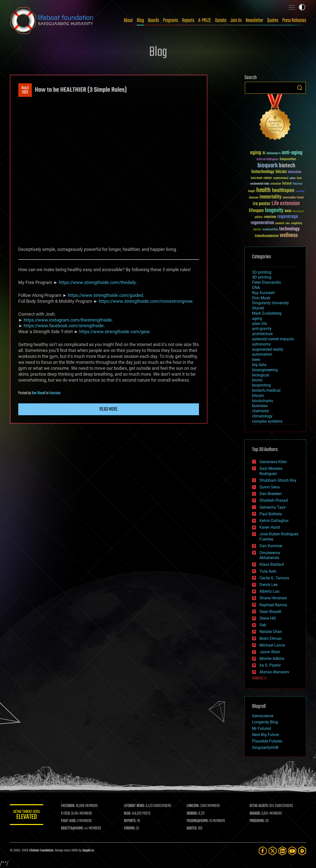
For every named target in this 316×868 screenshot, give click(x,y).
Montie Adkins (272, 659)
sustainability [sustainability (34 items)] (270, 230)
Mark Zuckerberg (267, 313)
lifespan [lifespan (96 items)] (256, 211)
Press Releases (294, 21)
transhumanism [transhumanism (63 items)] (267, 236)
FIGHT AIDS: (70, 821)
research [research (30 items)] (280, 224)
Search (300, 88)
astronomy (261, 344)
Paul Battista (271, 514)
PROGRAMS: (257, 821)
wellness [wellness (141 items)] (289, 236)
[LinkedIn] (282, 851)
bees (256, 359)
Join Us (236, 21)
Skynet (258, 308)
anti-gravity (262, 329)
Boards (153, 21)
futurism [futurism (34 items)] (297, 184)
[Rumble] (302, 851)
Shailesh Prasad (274, 500)
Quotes (273, 21)
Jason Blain (270, 652)
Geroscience (263, 716)
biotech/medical (266, 390)
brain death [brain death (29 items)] (257, 178)
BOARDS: (255, 814)
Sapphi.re (88, 851)
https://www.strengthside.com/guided (105, 295)
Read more (109, 409)
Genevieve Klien (273, 462)
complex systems (267, 421)
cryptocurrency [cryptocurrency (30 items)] (281, 178)
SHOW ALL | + (260, 678)
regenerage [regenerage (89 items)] (288, 217)
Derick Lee (268, 585)
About (128, 21)
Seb (263, 625)
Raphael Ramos (273, 605)
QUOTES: (193, 828)
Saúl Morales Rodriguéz (271, 471)
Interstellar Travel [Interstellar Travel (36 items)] (293, 198)
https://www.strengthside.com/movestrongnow (146, 301)
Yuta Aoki (268, 571)
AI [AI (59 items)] (264, 153)
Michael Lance (272, 645)
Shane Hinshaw (273, 598)
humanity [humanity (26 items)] (300, 192)
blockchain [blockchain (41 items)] (295, 172)
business (260, 406)
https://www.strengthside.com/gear (114, 332)
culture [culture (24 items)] (293, 178)
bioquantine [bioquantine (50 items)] (288, 159)
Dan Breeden (271, 494)
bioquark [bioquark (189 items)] (268, 166)
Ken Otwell (39, 393)
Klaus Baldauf (272, 564)
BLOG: (128, 814)
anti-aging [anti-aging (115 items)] (292, 153)
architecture (262, 334)
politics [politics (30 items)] (259, 217)
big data (259, 365)
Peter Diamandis (267, 282)
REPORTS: (131, 821)
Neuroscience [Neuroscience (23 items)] (298, 212)
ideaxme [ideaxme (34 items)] (254, 198)
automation (262, 354)
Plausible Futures (267, 741)
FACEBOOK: (69, 806)
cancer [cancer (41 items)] (268, 178)
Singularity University (270, 303)
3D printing (262, 272)
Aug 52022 (25, 90)
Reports (188, 21)
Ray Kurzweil (263, 293)
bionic (257, 380)
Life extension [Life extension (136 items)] (286, 204)
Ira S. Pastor (270, 665)
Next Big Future (265, 735)
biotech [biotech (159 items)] (287, 166)
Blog (140, 21)
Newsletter (254, 21)
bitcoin (258, 396)
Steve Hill (268, 618)
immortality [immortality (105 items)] (270, 197)
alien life (259, 324)
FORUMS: (130, 828)
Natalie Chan (271, 632)
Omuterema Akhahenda (270, 555)
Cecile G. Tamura (274, 578)
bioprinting (261, 385)
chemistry (261, 411)
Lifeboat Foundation (41, 851)
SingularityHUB (265, 748)
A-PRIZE (205, 21)
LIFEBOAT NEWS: (135, 806)
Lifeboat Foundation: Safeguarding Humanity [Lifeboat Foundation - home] (52, 21)
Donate (221, 21)
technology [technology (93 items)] (289, 229)
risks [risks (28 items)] (288, 223)
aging (257, 318)
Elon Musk (261, 298)
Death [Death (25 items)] (299, 178)
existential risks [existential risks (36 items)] (260, 184)
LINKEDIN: (194, 806)
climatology (262, 416)
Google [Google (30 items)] (252, 191)
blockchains (263, 401)
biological (261, 375)
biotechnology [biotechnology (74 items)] (263, 172)
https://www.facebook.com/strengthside (64, 326)
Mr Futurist (262, 728)
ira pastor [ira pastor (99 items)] (262, 204)
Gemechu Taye (272, 507)
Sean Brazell (270, 612)
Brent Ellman (271, 639)
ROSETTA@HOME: (74, 828)
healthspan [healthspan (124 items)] (283, 191)
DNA (256, 288)
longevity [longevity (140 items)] (274, 211)
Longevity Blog (265, 722)
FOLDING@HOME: (198, 821)
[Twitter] (273, 851)
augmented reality (268, 349)
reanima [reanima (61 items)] (270, 217)
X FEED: (67, 814)
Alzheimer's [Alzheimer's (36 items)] (274, 154)
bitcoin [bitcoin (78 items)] (281, 172)
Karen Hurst (270, 527)
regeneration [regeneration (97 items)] (262, 223)
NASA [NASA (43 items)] (288, 211)
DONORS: (193, 814)
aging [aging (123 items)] (256, 153)
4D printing (262, 277)
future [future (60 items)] (287, 184)
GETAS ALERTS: (259, 806)
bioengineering (265, 370)
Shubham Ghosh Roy (278, 480)
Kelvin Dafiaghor (274, 521)
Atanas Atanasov (274, 672)
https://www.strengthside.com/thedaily (97, 282)
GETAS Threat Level (27, 815)
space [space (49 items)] (257, 229)
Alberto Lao (269, 591)
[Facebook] (263, 851)
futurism (55, 393)
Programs (170, 21)
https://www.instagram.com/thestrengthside (68, 320)
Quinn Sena (270, 487)
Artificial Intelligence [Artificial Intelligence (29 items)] (267, 160)
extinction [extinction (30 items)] (276, 184)
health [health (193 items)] (264, 190)
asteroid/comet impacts (273, 339)
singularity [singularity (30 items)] (297, 224)
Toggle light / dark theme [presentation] (302, 7)
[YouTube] (292, 851)
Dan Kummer (271, 546)
